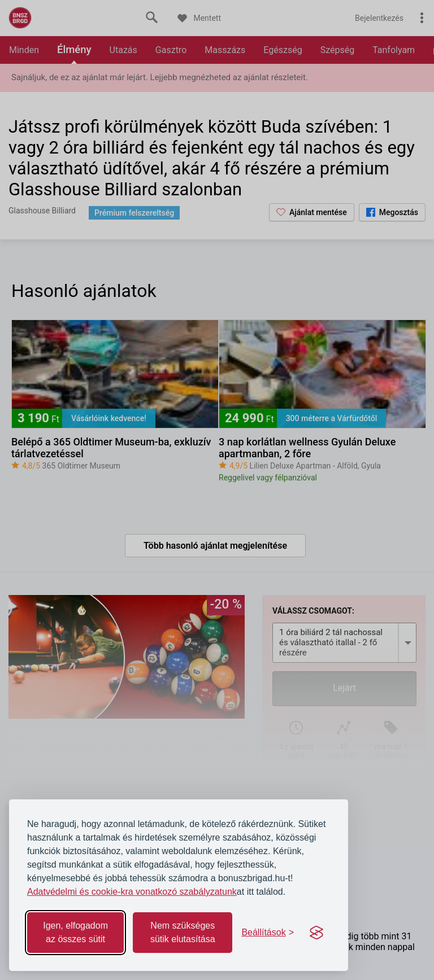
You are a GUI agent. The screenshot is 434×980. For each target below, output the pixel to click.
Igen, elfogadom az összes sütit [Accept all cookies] (75, 932)
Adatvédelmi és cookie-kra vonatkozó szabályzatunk (132, 892)
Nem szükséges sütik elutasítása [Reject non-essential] (183, 932)
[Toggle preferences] (268, 933)
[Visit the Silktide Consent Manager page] (316, 933)
